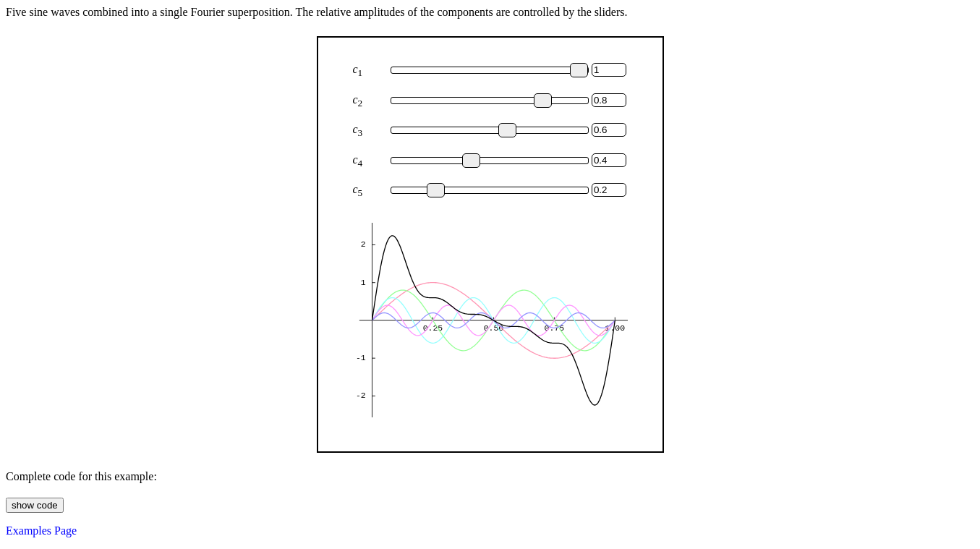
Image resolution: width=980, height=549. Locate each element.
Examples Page (41, 531)
